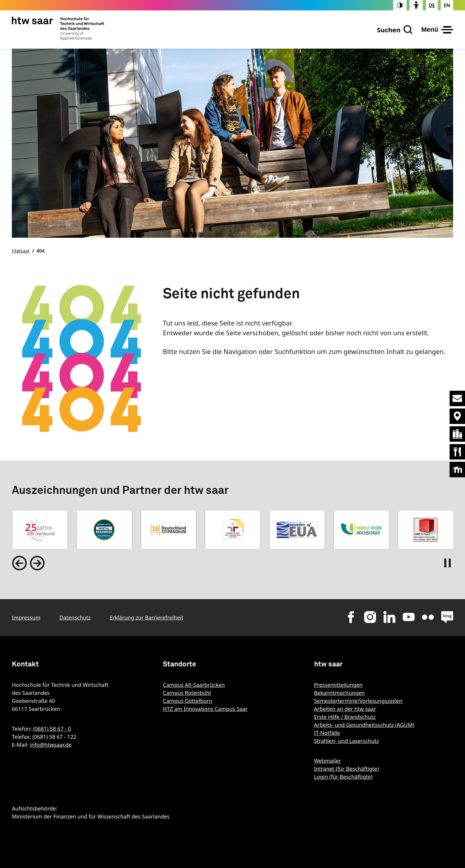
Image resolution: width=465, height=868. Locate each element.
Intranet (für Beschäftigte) (347, 769)
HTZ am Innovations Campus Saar (205, 709)
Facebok (351, 617)
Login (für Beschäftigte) (343, 777)
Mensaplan (457, 452)
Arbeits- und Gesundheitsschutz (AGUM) (364, 725)
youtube (409, 617)
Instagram (370, 617)
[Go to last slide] (19, 563)
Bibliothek (457, 434)
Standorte (457, 416)
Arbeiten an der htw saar (345, 709)
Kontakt (457, 398)
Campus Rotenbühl (187, 693)
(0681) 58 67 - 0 (52, 729)
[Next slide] (37, 563)
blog (447, 617)
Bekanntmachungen (340, 693)
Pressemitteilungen (338, 685)
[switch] (400, 5)
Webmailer (328, 761)
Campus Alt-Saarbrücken (194, 685)
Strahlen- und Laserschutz (347, 741)
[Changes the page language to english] (447, 5)
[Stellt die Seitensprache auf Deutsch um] (432, 5)
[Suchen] (395, 30)
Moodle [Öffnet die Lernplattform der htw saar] (457, 470)
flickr (428, 617)
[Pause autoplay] (449, 563)
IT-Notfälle (327, 733)
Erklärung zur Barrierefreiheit (146, 618)
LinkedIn (389, 617)
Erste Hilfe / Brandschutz (345, 717)
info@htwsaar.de (51, 745)
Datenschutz (75, 618)
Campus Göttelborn (187, 701)
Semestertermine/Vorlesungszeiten (358, 701)
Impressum (26, 618)
